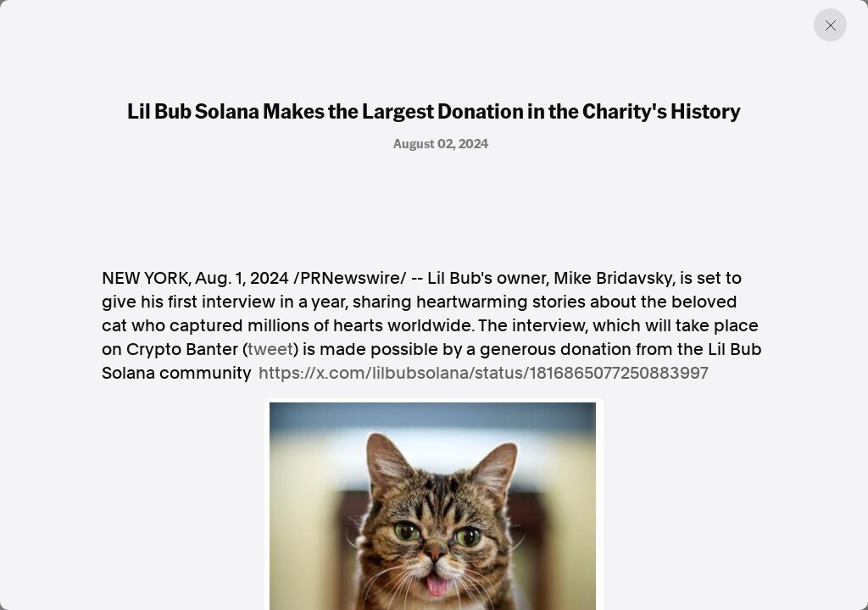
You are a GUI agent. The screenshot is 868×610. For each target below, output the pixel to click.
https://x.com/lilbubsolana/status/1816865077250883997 (484, 373)
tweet (270, 349)
